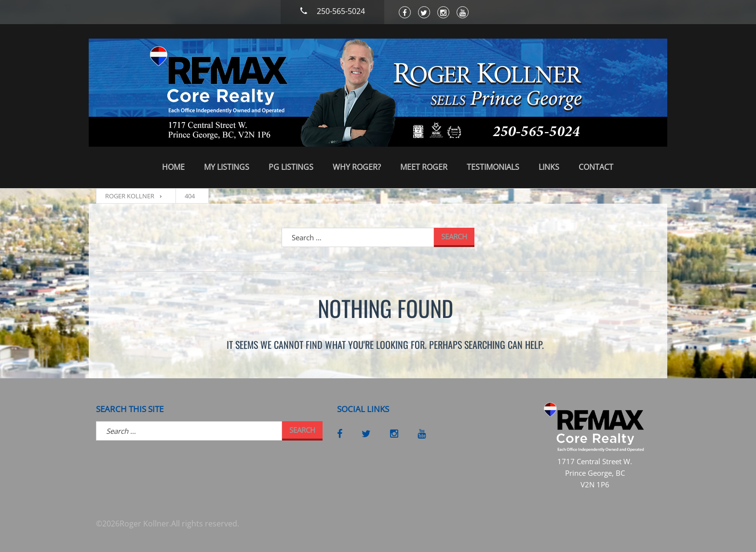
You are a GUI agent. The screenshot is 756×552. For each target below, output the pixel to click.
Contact (596, 167)
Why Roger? (357, 167)
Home (173, 167)
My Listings (227, 167)
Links (549, 167)
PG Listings (291, 167)
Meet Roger (424, 167)
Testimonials (493, 167)
